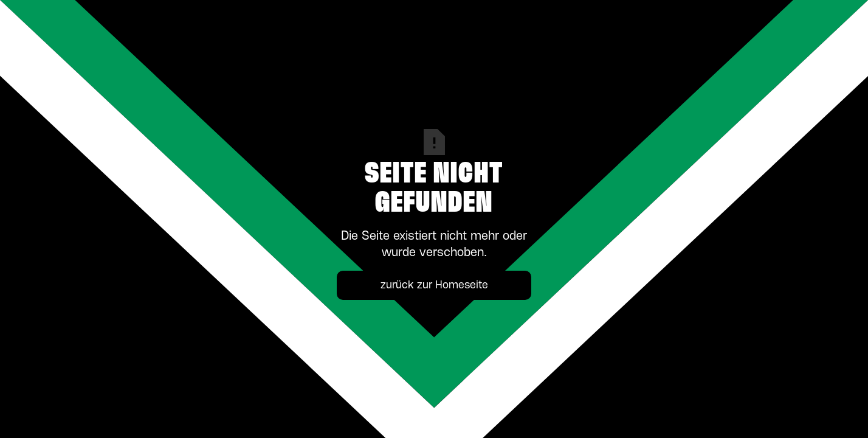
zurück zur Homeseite (434, 285)
